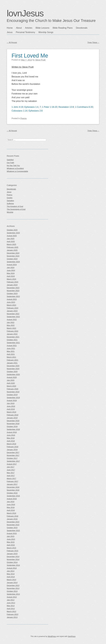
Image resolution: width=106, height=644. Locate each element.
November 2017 (13, 455)
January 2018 (12, 450)
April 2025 (11, 241)
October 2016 (12, 493)
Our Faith (10, 163)
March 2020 (11, 386)
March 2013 (11, 611)
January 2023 (12, 311)
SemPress (72, 636)
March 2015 (11, 548)
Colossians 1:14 (19, 111)
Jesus (10, 32)
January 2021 (12, 363)
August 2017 (12, 464)
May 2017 (11, 473)
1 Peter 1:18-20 (50, 107)
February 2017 (12, 481)
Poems (24, 118)
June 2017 (11, 470)
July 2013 (11, 600)
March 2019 (11, 412)
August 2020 (12, 377)
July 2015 (11, 536)
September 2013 (13, 594)
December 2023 (13, 288)
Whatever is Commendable (17, 171)
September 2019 (13, 398)
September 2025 (13, 233)
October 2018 (12, 426)
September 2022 (13, 317)
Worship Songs (46, 32)
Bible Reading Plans (63, 28)
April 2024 (11, 276)
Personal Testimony (25, 32)
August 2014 (12, 568)
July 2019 (11, 403)
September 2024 (13, 262)
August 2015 (12, 533)
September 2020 (13, 374)
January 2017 (12, 484)
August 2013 (12, 597)
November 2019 (13, 392)
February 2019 (12, 415)
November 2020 (13, 369)
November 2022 (13, 314)
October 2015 (12, 528)
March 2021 (11, 357)
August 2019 (12, 400)
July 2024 (11, 267)
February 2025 (12, 247)
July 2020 (11, 380)
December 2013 (13, 585)
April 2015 (11, 545)
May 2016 (11, 507)
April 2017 (11, 476)
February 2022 (12, 331)
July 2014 (11, 571)
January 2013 (12, 617)
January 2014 (12, 583)
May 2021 (11, 351)
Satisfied (10, 160)
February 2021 (12, 360)
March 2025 (11, 244)
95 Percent (12, 43)
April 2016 (11, 510)
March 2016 (11, 513)
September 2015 (13, 531)
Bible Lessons (43, 28)
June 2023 (11, 302)
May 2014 (11, 574)
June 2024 (11, 270)
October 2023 (12, 294)
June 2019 (11, 406)
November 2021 (13, 337)
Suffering (10, 203)
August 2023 (12, 299)
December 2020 (13, 366)
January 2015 (12, 554)
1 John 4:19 (17, 107)
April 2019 (11, 409)
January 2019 (12, 418)
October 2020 (12, 372)
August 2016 (12, 499)
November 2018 (13, 424)
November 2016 (13, 490)
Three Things (93, 43)
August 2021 (12, 346)
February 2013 (12, 614)
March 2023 (11, 305)
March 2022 (11, 328)
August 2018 (12, 432)
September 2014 (13, 565)
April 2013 (11, 609)
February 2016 (12, 516)
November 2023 (13, 291)
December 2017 (13, 452)
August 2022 (12, 320)
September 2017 (13, 461)
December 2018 (13, 421)
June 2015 (11, 539)
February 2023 (12, 308)
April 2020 (11, 383)
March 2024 (11, 279)
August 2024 (12, 265)
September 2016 (13, 496)
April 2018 (11, 441)
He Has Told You (13, 166)
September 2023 (13, 296)
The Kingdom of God (15, 206)
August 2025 (12, 236)
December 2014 (13, 557)
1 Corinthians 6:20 (84, 107)
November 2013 (13, 588)
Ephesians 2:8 (36, 111)
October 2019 (12, 395)
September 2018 (13, 429)
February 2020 (12, 389)
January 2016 (12, 519)
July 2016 (11, 502)
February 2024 (12, 282)
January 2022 (12, 334)
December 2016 (13, 487)
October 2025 (12, 230)
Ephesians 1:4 (31, 107)
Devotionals (82, 28)
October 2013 (12, 591)
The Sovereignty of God (16, 209)
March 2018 (11, 444)
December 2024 (13, 253)
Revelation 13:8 (66, 107)
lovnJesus (25, 13)
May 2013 (11, 606)
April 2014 (11, 577)
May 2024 (11, 273)
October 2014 (12, 562)
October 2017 (12, 458)
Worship (10, 212)
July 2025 (11, 239)
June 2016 (11, 505)
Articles (29, 28)
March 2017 (11, 478)
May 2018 (11, 438)
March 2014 (11, 580)
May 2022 (11, 325)
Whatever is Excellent (15, 168)
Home (10, 28)
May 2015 (11, 542)
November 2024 (13, 256)
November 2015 (13, 525)
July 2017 (11, 467)
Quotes (10, 198)
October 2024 (12, 259)
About (19, 28)
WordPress (52, 636)
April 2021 (11, 354)
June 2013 (11, 603)
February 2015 (12, 551)
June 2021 (11, 348)
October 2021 (12, 340)
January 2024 (12, 285)
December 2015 (13, 522)
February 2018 (12, 447)
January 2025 (12, 250)
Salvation (10, 201)
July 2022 (11, 322)
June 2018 (11, 435)
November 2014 (13, 559)
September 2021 (13, 343)
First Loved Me (30, 56)
